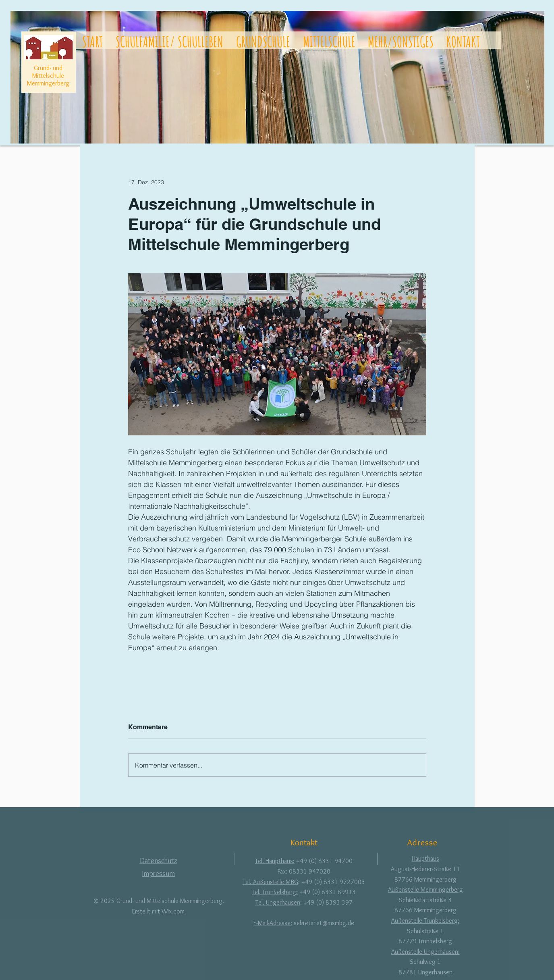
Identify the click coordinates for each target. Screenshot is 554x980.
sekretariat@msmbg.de (324, 923)
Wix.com (173, 911)
